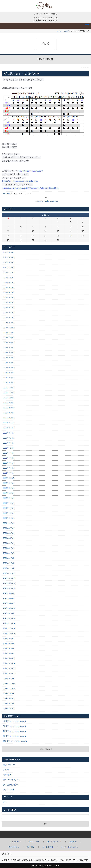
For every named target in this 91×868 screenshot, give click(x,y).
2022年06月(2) (9, 478)
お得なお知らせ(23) (11, 785)
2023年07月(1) (9, 413)
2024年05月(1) (9, 363)
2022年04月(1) (9, 483)
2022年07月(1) (9, 473)
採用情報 (31, 847)
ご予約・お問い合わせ (70, 847)
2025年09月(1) (9, 283)
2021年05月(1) (9, 538)
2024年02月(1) (9, 378)
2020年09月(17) (9, 579)
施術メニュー (34, 842)
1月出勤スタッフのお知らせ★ (15, 736)
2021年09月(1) (9, 518)
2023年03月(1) (9, 433)
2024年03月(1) (9, 373)
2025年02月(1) (9, 318)
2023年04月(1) (9, 428)
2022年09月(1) (9, 463)
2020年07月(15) (9, 589)
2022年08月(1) (9, 468)
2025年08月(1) (9, 288)
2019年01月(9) (9, 679)
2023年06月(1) (9, 418)
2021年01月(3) (9, 558)
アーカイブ (9, 248)
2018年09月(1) (9, 699)
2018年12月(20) (9, 684)
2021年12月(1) (9, 503)
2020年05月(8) (9, 599)
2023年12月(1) (9, 388)
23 (70, 236)
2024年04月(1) (9, 368)
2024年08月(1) (9, 348)
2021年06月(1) (9, 533)
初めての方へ (14, 847)
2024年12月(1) (9, 328)
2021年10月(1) (9, 513)
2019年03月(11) (9, 669)
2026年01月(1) (9, 263)
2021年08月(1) (9, 523)
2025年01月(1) (9, 323)
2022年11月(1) (9, 453)
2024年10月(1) (9, 338)
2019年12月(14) (9, 624)
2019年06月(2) (9, 654)
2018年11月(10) (9, 689)
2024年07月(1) (9, 353)
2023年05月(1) (9, 423)
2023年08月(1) (9, 408)
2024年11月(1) (9, 333)
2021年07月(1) (9, 528)
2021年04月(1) (9, 543)
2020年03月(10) (9, 609)
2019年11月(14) (9, 629)
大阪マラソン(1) (9, 765)
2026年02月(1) (9, 258)
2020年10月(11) (9, 573)
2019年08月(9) (9, 644)
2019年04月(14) (9, 664)
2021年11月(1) (9, 508)
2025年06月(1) (9, 298)
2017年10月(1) (9, 709)
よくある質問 (48, 847)
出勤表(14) (7, 775)
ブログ (66, 31)
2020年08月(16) (9, 584)
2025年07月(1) (9, 293)
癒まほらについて (54, 842)
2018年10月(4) (9, 694)
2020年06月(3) (9, 594)
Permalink (7, 194)
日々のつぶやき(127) (11, 780)
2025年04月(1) (9, 308)
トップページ (15, 842)
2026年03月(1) (9, 253)
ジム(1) (6, 770)
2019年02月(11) (9, 674)
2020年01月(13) (9, 619)
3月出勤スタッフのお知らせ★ (15, 726)
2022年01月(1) (9, 498)
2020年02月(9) (9, 614)
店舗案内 (73, 842)
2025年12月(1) (9, 268)
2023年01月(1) (9, 443)
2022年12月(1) (9, 448)
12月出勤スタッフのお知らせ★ (15, 741)
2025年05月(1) (9, 303)
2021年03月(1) (9, 548)
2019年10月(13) (9, 634)
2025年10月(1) (9, 278)
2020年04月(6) (9, 604)
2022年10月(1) (9, 458)
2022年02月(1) (9, 493)
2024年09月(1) (9, 343)
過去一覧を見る (46, 750)
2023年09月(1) (9, 403)
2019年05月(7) (9, 659)
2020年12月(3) (9, 563)
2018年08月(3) (9, 704)
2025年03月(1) (9, 313)
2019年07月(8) (9, 649)
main (47, 201)
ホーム (58, 31)
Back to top (45, 835)
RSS (5, 803)
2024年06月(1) (9, 358)
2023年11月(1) (9, 393)
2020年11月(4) (9, 568)
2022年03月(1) (9, 488)
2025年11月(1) (9, 273)
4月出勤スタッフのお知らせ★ (15, 721)
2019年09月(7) (9, 639)
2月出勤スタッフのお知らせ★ (15, 731)
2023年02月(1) (9, 438)
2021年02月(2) (9, 553)
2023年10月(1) (9, 398)
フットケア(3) (8, 790)
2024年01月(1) (9, 383)
